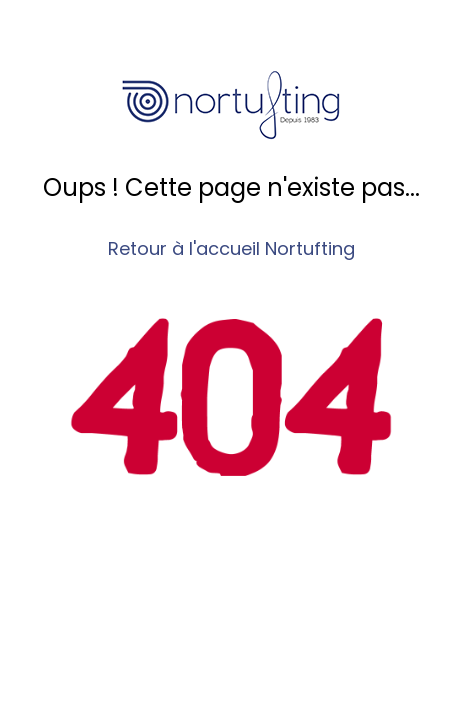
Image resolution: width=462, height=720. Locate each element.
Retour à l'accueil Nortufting (231, 248)
